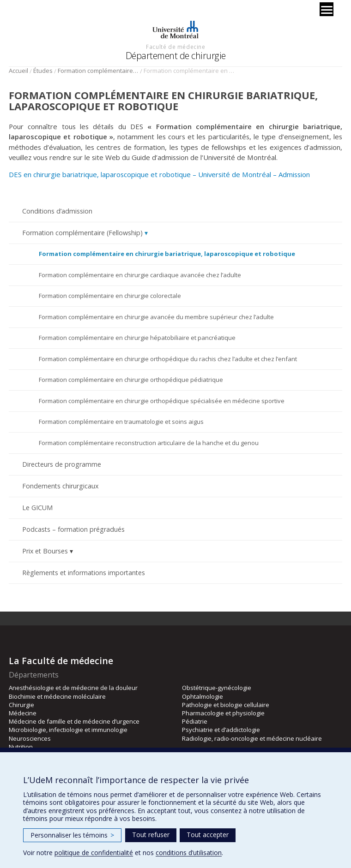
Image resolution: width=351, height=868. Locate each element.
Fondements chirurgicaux (60, 486)
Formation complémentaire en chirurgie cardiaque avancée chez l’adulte (140, 275)
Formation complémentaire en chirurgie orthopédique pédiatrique (131, 380)
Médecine (23, 713)
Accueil (18, 71)
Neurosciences (30, 738)
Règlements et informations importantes (84, 573)
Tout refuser (151, 835)
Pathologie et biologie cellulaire (226, 705)
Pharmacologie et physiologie (223, 713)
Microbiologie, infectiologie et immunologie (68, 730)
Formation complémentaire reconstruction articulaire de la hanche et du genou (149, 443)
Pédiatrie (195, 721)
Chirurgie (21, 705)
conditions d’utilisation (189, 853)
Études (43, 71)
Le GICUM (37, 508)
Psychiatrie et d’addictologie (221, 730)
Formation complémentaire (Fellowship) (98, 71)
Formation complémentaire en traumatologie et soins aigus (121, 422)
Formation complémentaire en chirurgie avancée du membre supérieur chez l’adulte (156, 317)
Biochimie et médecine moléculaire (57, 696)
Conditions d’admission (57, 211)
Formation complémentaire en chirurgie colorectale (110, 296)
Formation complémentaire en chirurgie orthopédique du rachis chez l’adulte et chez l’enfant (168, 359)
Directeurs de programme (62, 464)
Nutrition (21, 747)
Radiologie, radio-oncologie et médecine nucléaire (252, 738)
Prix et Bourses (45, 551)
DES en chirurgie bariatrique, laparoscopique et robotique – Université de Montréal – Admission (159, 174)
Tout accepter (208, 835)
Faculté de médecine (175, 47)
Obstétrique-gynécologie (217, 688)
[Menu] (327, 9)
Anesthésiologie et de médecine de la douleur (73, 688)
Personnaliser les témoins (72, 835)
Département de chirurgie (176, 56)
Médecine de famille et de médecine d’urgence (74, 721)
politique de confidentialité (94, 853)
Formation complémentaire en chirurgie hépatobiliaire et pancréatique (137, 338)
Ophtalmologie (203, 696)
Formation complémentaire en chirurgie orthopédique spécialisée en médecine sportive (162, 401)
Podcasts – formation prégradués (73, 529)
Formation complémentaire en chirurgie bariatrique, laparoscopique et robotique (167, 254)
